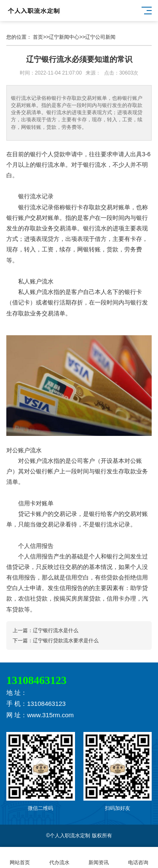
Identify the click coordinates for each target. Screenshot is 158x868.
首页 (38, 37)
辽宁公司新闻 (100, 37)
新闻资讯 (99, 858)
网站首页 (20, 858)
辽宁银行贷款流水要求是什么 (66, 641)
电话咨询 (138, 858)
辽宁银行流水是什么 (56, 630)
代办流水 (59, 858)
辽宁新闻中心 (64, 37)
